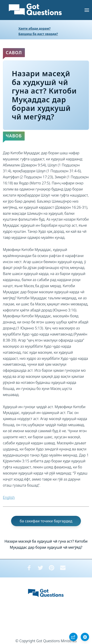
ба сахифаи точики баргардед (46, 521)
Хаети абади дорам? (34, 28)
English (9, 497)
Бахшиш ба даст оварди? (38, 34)
